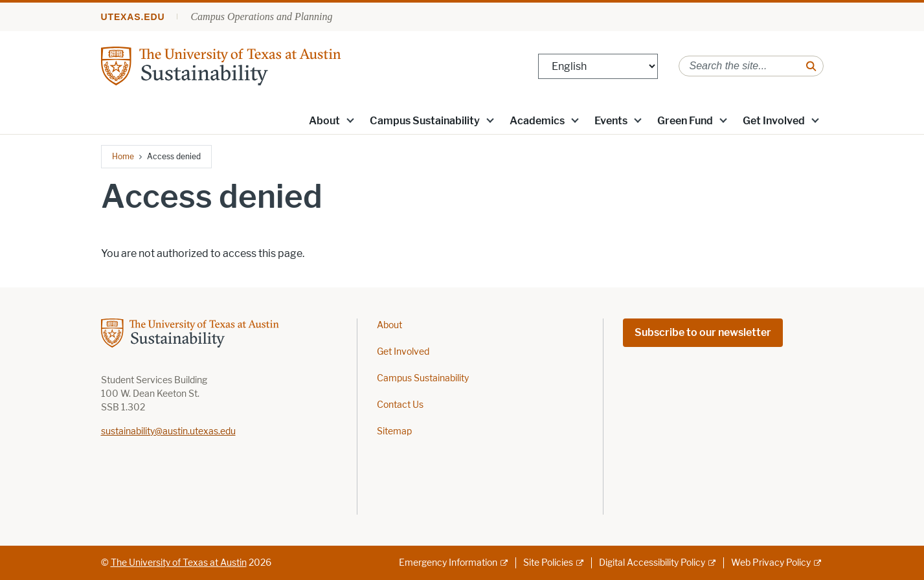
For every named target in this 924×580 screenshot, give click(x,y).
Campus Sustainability (425, 121)
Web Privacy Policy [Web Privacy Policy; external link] (771, 563)
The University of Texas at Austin (179, 563)
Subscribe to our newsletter (703, 332)
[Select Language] (598, 66)
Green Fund (685, 121)
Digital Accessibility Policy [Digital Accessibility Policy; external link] (652, 563)
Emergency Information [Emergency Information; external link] (448, 563)
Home (123, 156)
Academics (537, 121)
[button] (350, 120)
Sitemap (394, 431)
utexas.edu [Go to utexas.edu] (133, 17)
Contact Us (400, 405)
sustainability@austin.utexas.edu (168, 431)
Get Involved (774, 121)
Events (611, 121)
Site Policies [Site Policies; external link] (548, 563)
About (324, 121)
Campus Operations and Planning (261, 17)
